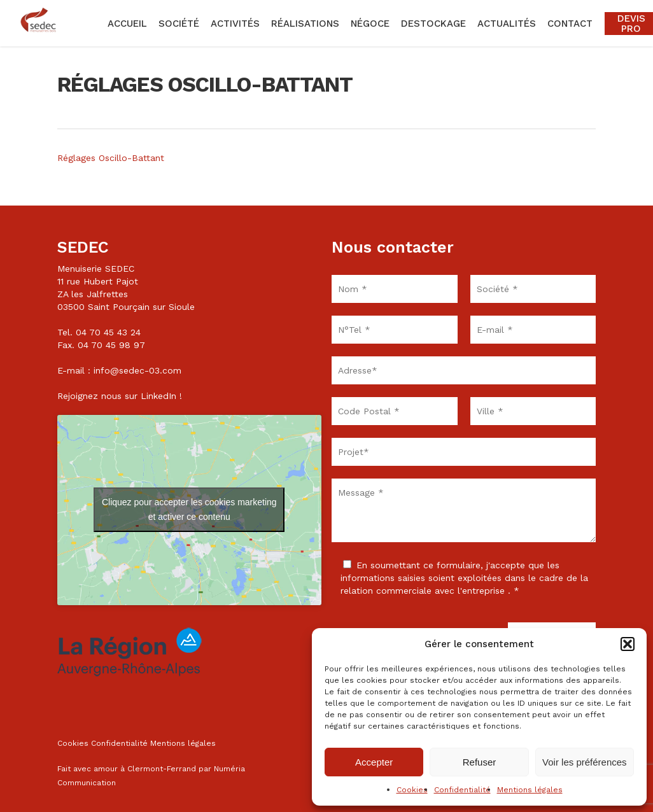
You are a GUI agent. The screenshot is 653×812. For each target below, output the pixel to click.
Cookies (412, 790)
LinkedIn (158, 396)
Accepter (374, 762)
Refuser (480, 762)
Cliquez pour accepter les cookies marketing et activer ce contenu (189, 509)
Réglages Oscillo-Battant (111, 158)
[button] (628, 644)
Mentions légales (530, 790)
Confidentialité (462, 790)
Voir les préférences (585, 762)
